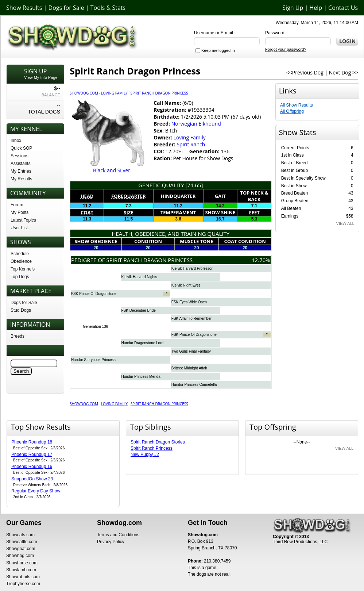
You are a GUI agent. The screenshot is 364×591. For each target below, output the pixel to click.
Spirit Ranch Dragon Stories (158, 442)
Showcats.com (20, 535)
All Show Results (297, 105)
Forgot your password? (286, 49)
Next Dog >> (344, 72)
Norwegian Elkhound (196, 124)
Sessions (20, 156)
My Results (21, 179)
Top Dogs (20, 277)
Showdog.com (84, 93)
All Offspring (292, 111)
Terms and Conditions (118, 535)
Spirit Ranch (191, 144)
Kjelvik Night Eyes (186, 285)
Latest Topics (23, 220)
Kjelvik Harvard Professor (192, 268)
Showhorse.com (22, 563)
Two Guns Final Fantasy (191, 351)
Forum (17, 205)
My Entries (21, 171)
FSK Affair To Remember (191, 318)
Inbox (16, 141)
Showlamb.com (21, 570)
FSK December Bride (138, 310)
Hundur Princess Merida (141, 377)
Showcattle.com (22, 542)
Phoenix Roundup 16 (32, 467)
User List (19, 228)
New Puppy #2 (145, 454)
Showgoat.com (21, 549)
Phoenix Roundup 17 (32, 454)
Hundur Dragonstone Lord (142, 343)
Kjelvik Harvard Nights (139, 277)
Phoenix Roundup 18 (32, 442)
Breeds (18, 336)
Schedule (20, 254)
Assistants (21, 164)
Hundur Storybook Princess (93, 360)
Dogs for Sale (66, 8)
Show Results (24, 8)
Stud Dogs (21, 310)
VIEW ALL (345, 223)
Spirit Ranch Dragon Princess (159, 93)
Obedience (21, 261)
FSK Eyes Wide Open (189, 302)
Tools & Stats (108, 8)
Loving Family (114, 93)
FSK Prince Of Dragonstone (94, 294)
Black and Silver (112, 170)
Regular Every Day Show (36, 491)
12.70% (261, 260)
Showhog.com (20, 556)
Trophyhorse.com (23, 584)
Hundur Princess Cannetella (194, 385)
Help (316, 8)
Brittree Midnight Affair (189, 368)
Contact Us (343, 8)
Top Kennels (23, 269)
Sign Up (293, 8)
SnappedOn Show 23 (32, 479)
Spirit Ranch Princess (152, 448)
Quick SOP (21, 148)
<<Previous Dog (305, 72)
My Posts (20, 212)
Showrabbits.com (23, 577)
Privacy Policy (111, 542)
